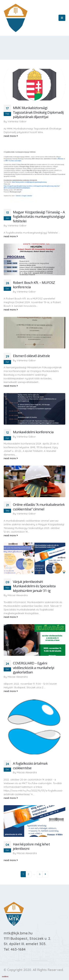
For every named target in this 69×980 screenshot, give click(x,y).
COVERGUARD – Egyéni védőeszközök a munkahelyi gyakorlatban (33, 668)
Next (45, 874)
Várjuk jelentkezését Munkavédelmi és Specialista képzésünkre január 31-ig (34, 586)
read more (11, 136)
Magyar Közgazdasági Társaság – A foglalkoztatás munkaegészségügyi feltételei (39, 216)
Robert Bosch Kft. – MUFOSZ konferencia (34, 285)
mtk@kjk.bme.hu (18, 933)
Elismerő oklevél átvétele (31, 356)
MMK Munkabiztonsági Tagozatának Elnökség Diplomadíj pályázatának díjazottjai (38, 112)
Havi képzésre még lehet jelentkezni (31, 846)
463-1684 (18, 949)
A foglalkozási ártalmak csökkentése (30, 766)
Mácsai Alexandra (18, 595)
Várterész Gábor (17, 121)
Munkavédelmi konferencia (33, 432)
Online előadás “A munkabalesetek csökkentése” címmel (39, 507)
